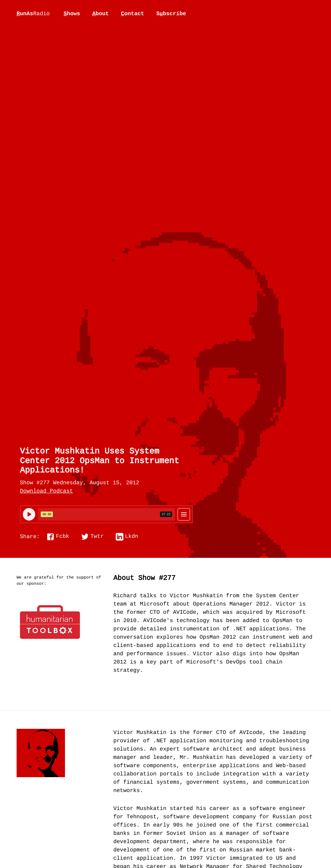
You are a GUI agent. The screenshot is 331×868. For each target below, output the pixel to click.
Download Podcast (47, 492)
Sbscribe (171, 14)
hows (72, 14)
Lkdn (132, 537)
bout (101, 14)
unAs (33, 14)
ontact (133, 14)
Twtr (97, 537)
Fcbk (63, 537)
